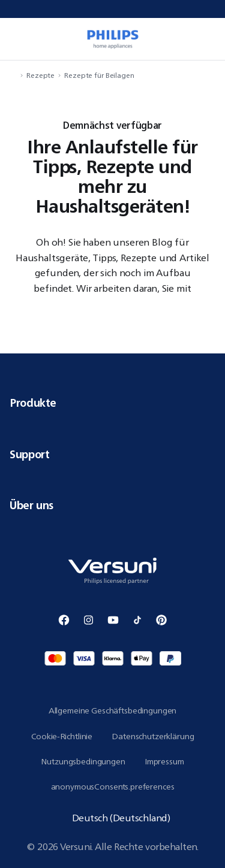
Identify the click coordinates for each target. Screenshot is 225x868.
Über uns (112, 505)
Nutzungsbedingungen (83, 761)
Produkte (112, 403)
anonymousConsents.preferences (113, 787)
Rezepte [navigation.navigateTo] (40, 75)
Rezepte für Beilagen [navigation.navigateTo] (99, 75)
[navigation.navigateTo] (13, 75)
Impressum (164, 761)
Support (112, 454)
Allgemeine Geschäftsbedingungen (113, 710)
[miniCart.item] (209, 39)
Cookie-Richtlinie (62, 736)
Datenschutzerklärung (153, 736)
